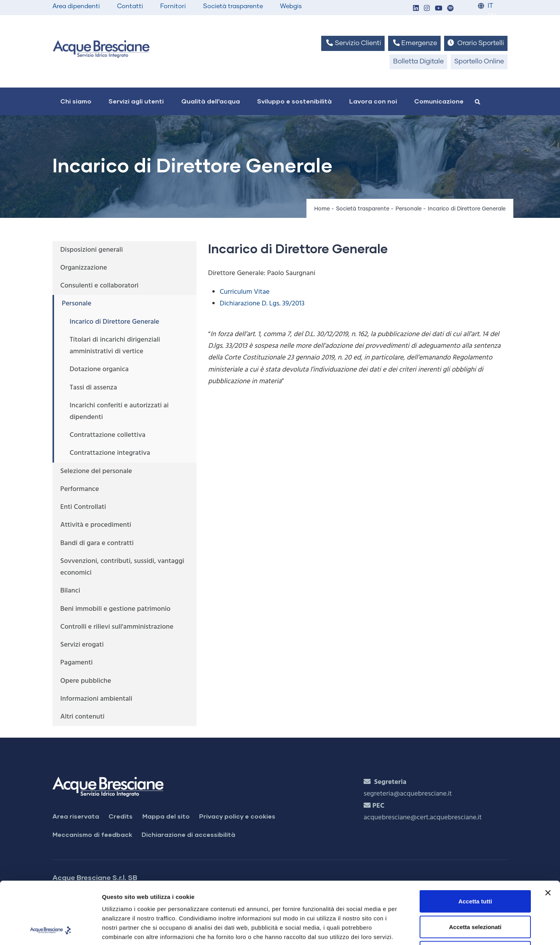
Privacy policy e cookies (237, 816)
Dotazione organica (99, 369)
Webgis (291, 6)
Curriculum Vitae (245, 292)
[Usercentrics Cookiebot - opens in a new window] (50, 930)
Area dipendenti (76, 6)
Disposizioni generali (92, 250)
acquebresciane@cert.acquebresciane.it (423, 818)
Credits (121, 816)
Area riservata (76, 816)
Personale (409, 209)
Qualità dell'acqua (211, 101)
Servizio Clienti (353, 43)
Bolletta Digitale (418, 62)
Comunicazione (439, 101)
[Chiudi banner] (548, 835)
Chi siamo (76, 101)
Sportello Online (479, 62)
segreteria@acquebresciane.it (408, 794)
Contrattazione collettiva (108, 435)
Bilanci (70, 591)
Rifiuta (475, 894)
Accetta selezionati (475, 869)
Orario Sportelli (476, 43)
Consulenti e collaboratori (99, 286)
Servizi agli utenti (136, 101)
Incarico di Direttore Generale (115, 322)
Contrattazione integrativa (110, 453)
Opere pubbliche (86, 681)
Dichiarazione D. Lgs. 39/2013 (262, 304)
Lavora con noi (373, 101)
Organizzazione (84, 268)
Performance (80, 489)
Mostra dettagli (409, 930)
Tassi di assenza (93, 388)
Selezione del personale (96, 471)
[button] (416, 9)
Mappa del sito (166, 816)
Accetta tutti (475, 843)
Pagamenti (76, 663)
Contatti (130, 6)
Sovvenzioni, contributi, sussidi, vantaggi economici (122, 567)
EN (492, 16)
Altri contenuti (82, 717)
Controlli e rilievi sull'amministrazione (117, 627)
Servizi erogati (82, 645)
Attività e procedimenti (96, 525)
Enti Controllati (83, 507)
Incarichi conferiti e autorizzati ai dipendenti (119, 411)
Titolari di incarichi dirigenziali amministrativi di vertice (115, 346)
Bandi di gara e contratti (97, 543)
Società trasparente (233, 6)
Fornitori (173, 6)
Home (322, 209)
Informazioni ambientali (96, 699)
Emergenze (414, 43)
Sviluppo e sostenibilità (294, 101)
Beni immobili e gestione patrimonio (115, 609)
